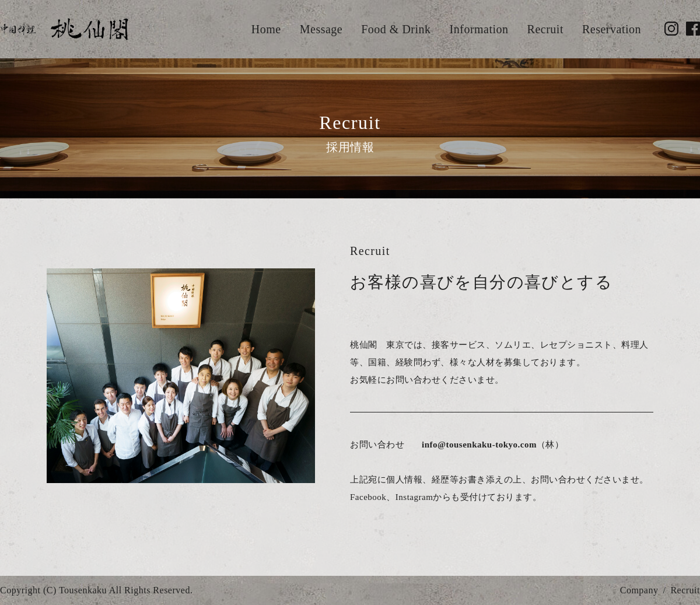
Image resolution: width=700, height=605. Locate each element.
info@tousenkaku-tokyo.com (479, 445)
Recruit (545, 29)
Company (639, 590)
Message (321, 29)
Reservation (612, 29)
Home (266, 29)
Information (479, 29)
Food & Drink (396, 29)
